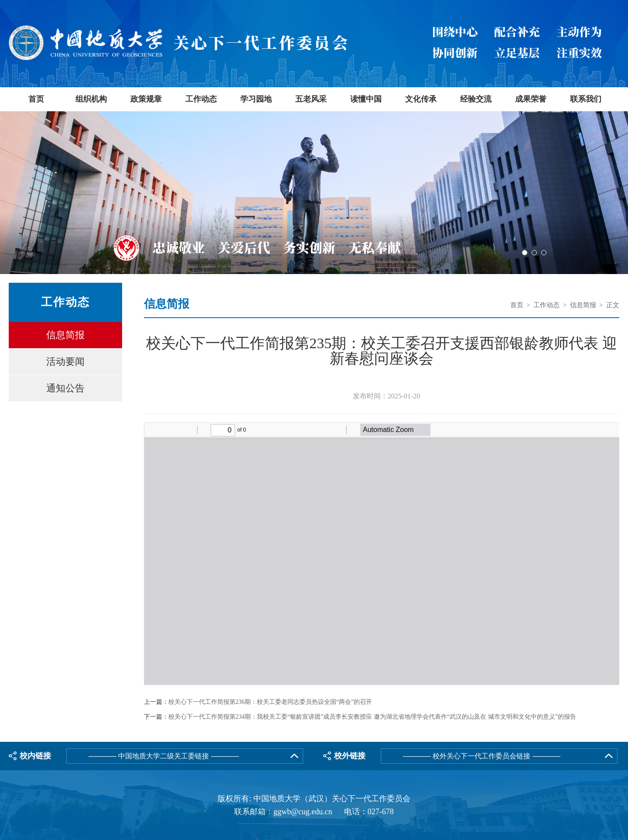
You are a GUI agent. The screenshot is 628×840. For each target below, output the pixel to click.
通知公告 (65, 388)
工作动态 (201, 99)
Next (621, 194)
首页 (36, 99)
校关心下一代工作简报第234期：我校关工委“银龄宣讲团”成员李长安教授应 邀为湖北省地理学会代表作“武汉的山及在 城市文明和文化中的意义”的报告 (372, 717)
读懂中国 (366, 99)
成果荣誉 (531, 99)
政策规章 (146, 99)
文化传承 (421, 99)
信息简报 (65, 335)
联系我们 (586, 99)
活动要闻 (65, 362)
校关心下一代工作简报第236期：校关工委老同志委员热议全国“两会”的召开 (270, 702)
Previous (7, 194)
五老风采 (311, 99)
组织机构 (91, 99)
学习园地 (256, 99)
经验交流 (476, 99)
